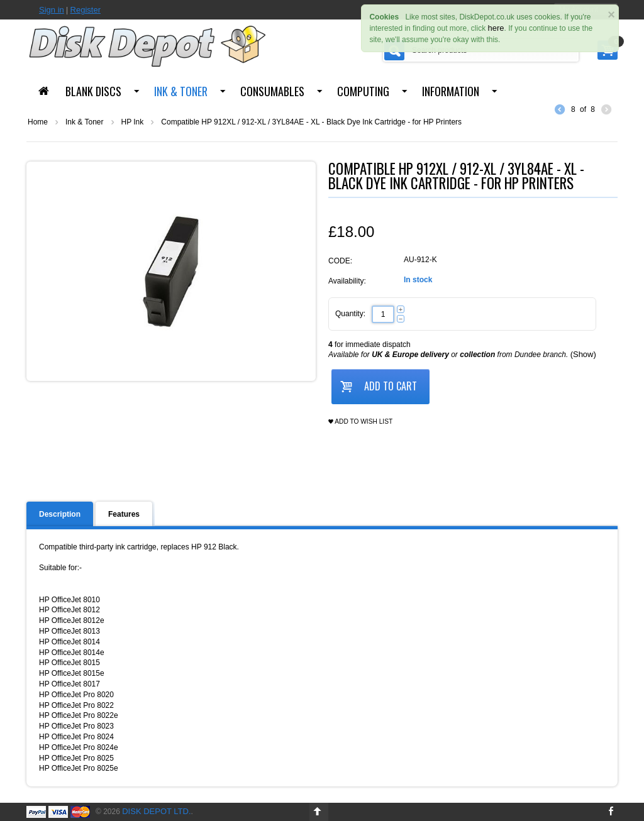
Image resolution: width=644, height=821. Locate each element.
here (496, 28)
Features (124, 514)
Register (86, 10)
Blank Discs (93, 91)
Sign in (52, 10)
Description (60, 514)
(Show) (583, 354)
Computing (363, 91)
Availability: (347, 281)
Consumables (272, 91)
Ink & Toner (181, 91)
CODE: (340, 261)
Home (38, 122)
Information (451, 91)
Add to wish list (360, 422)
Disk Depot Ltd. (156, 811)
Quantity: (350, 314)
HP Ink (133, 122)
